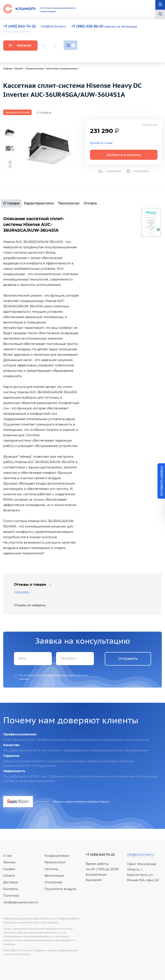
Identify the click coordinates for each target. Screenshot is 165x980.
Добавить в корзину (124, 155)
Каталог (20, 45)
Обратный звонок (16, 31)
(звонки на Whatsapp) (104, 26)
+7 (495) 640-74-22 (100, 855)
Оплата (90, 203)
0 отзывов (44, 112)
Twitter (75, 55)
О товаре (11, 203)
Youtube (45, 55)
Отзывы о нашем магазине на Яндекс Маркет (81, 802)
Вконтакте (55, 55)
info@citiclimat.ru (53, 26)
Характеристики (39, 203)
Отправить (128, 659)
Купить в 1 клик (101, 143)
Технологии (69, 203)
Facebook (65, 55)
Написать (21, 592)
